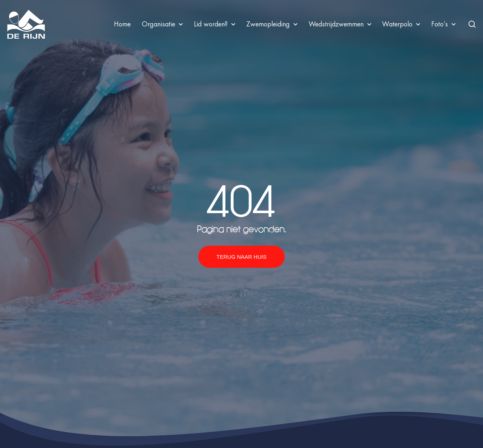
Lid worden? (215, 24)
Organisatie (162, 24)
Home (122, 24)
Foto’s (443, 24)
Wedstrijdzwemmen (340, 24)
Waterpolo (401, 24)
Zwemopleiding (272, 24)
